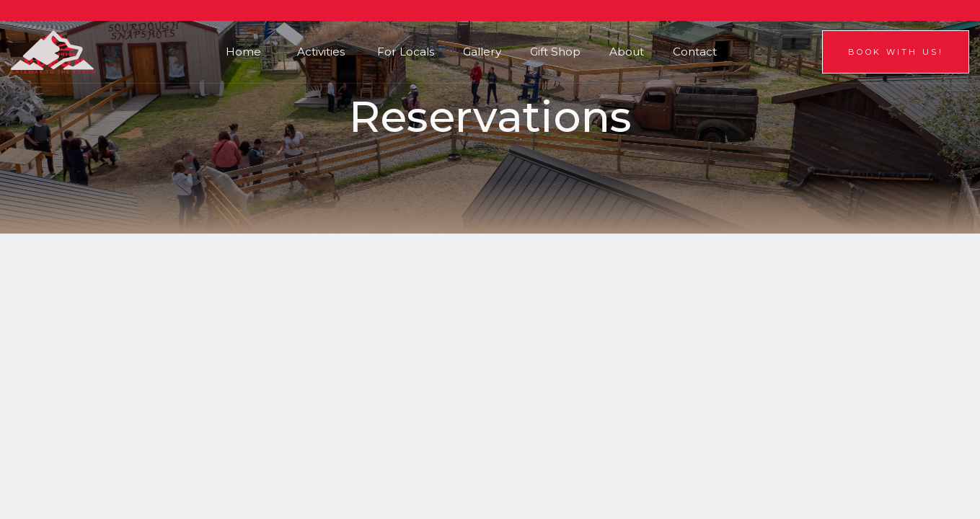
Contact (695, 52)
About (627, 52)
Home (243, 52)
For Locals (406, 52)
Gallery (482, 52)
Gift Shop (555, 52)
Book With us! (896, 52)
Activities (321, 52)
